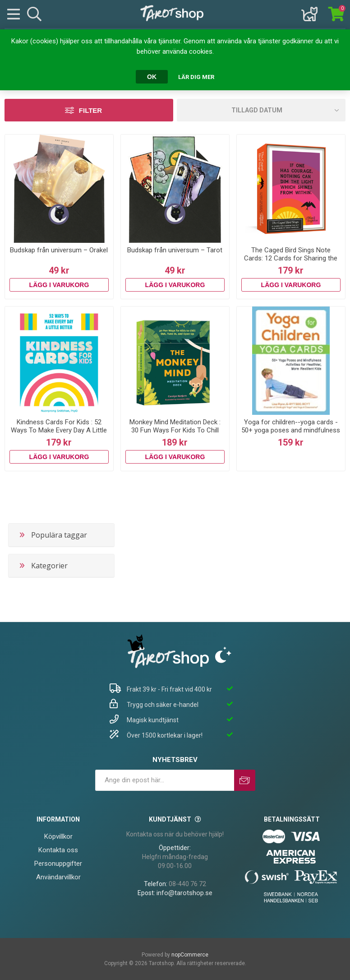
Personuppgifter (58, 864)
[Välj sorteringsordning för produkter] (261, 110)
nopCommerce (190, 955)
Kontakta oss (58, 850)
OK (152, 77)
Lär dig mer (196, 77)
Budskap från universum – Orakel (59, 250)
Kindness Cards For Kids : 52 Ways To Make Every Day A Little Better (59, 430)
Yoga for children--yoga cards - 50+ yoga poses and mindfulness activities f (291, 430)
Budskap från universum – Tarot (175, 250)
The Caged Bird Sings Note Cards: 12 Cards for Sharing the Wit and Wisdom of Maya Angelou (291, 262)
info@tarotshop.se (184, 893)
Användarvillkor (58, 877)
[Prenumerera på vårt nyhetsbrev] (165, 780)
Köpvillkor (58, 836)
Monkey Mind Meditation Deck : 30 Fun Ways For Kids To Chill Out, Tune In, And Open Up (175, 430)
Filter (90, 110)
